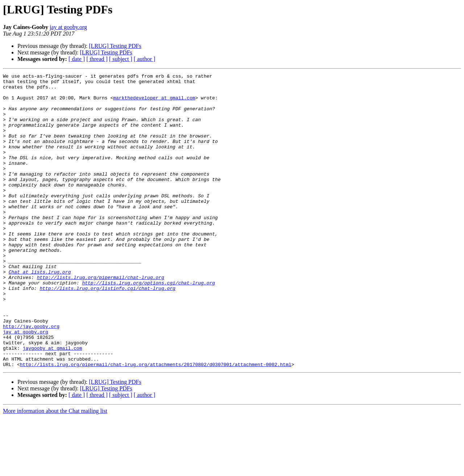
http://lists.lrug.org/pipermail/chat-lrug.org (101, 319)
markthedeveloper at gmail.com (154, 103)
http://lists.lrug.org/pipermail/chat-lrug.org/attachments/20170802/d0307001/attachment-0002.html (156, 423)
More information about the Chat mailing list (55, 470)
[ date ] (77, 59)
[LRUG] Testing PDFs (115, 46)
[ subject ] (121, 59)
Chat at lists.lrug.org (40, 312)
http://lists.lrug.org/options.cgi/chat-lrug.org (148, 325)
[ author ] (145, 59)
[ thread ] (97, 59)
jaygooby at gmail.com (53, 403)
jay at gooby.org (68, 27)
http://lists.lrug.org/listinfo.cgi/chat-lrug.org (107, 332)
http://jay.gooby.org (31, 377)
